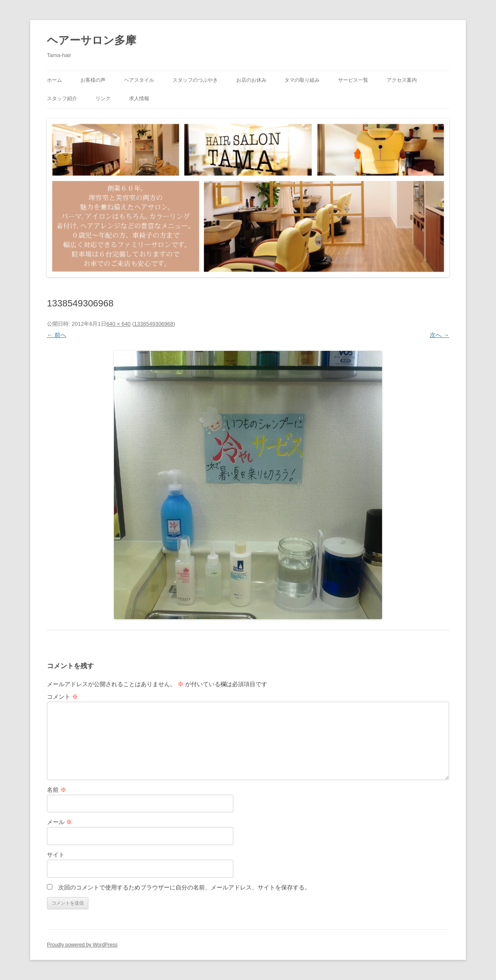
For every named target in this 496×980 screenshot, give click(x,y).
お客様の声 (93, 80)
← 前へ (57, 335)
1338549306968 (154, 324)
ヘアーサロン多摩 (92, 40)
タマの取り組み (302, 80)
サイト (56, 855)
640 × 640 (119, 324)
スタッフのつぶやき (195, 80)
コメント (62, 697)
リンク (103, 99)
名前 (57, 790)
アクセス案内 (402, 80)
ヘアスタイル (139, 80)
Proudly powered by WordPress (82, 945)
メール (59, 822)
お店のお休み (251, 80)
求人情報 (139, 99)
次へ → (439, 335)
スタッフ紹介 (62, 99)
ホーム (54, 80)
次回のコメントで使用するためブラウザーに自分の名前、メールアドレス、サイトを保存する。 (184, 887)
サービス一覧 (353, 80)
